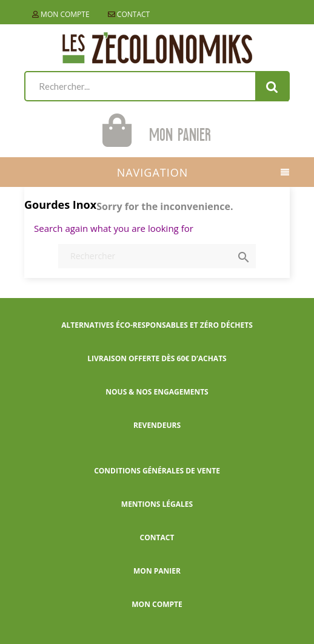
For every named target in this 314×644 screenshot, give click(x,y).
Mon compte (61, 14)
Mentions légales (157, 504)
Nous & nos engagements (157, 392)
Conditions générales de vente (157, 471)
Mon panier (157, 571)
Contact (129, 14)
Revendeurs (157, 425)
